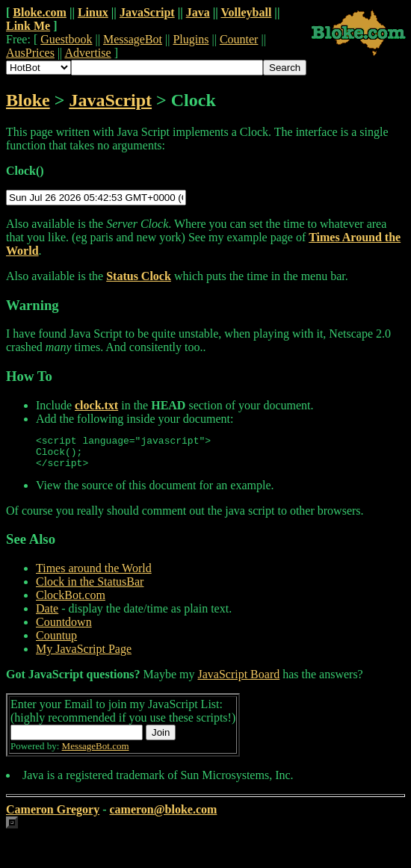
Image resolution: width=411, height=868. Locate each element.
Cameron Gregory (53, 816)
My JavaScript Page (84, 655)
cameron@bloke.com (163, 816)
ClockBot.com (71, 602)
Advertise (87, 53)
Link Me (28, 26)
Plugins (191, 39)
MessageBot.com (96, 753)
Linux (93, 12)
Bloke (28, 100)
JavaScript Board (238, 681)
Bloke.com (40, 12)
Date (47, 615)
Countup (56, 642)
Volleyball (246, 12)
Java (198, 12)
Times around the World (94, 575)
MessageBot (133, 39)
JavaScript (147, 12)
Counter (239, 39)
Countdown (64, 629)
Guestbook (66, 39)
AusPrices (30, 53)
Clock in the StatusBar (90, 588)
